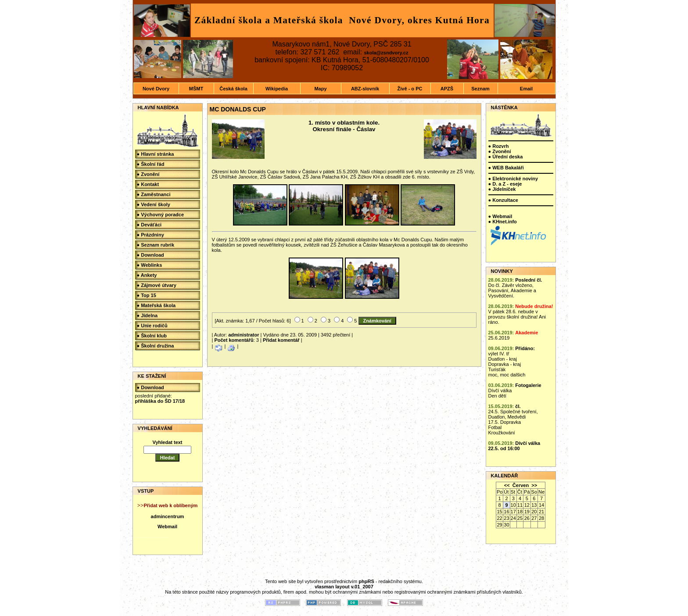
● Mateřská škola (156, 305)
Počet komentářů (234, 340)
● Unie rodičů (152, 326)
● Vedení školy (154, 204)
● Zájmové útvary (157, 285)
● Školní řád (151, 164)
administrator (244, 335)
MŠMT (196, 89)
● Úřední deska (506, 157)
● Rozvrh (499, 146)
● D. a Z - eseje (505, 184)
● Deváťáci (149, 225)
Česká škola (233, 89)
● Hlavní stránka (156, 154)
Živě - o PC (410, 89)
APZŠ (447, 89)
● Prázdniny (150, 235)
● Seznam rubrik (156, 245)
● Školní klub (152, 336)
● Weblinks (150, 265)
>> (534, 485)
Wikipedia (277, 89)
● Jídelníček (502, 189)
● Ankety (147, 275)
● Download (150, 255)
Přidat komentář (281, 340)
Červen (521, 485)
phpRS (366, 581)
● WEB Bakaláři (506, 168)
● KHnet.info (503, 222)
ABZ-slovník (365, 89)
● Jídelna (147, 315)
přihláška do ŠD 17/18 (160, 401)
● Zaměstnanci (154, 194)
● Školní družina (156, 346)
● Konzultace (503, 200)
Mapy (320, 89)
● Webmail (500, 216)
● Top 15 (147, 295)
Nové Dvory (156, 89)
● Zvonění (148, 174)
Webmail (167, 526)
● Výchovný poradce (161, 215)
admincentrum (168, 516)
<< (507, 485)
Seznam (480, 89)
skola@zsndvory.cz (386, 53)
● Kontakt (148, 184)
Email (526, 89)
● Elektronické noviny (513, 179)
